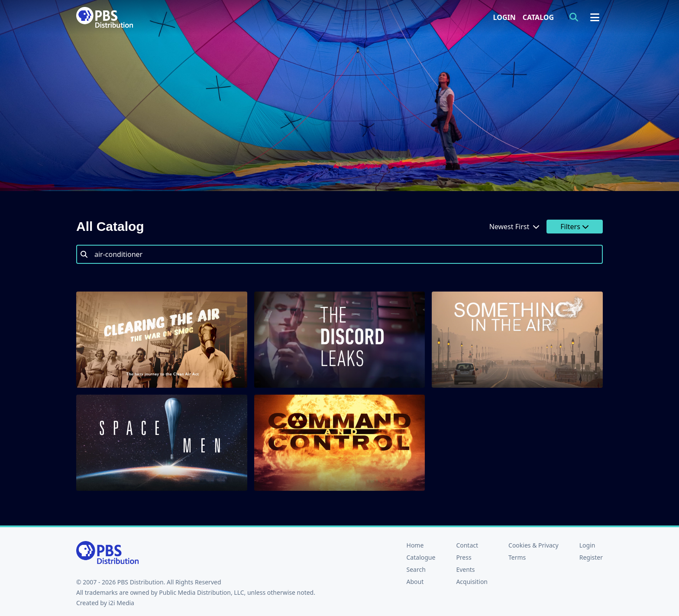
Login (504, 17)
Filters (575, 227)
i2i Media (121, 603)
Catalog (538, 17)
